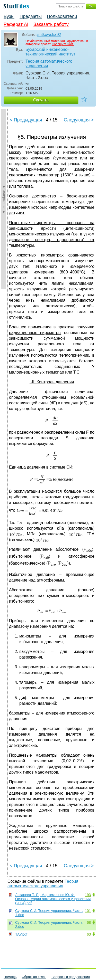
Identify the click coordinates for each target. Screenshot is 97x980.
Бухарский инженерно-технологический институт (50, 52)
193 (88, 895)
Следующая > (79, 120)
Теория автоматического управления (49, 64)
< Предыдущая (26, 120)
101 (88, 911)
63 (89, 934)
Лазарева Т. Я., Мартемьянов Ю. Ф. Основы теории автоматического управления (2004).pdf (53, 899)
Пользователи (62, 16)
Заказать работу (51, 24)
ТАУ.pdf (21, 934)
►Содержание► (4, 199)
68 (89, 922)
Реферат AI (16, 24)
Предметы (31, 16)
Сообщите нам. (63, 44)
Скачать (41, 100)
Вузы (9, 16)
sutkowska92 (49, 35)
